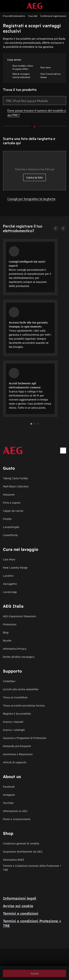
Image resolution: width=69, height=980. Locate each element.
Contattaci (9, 681)
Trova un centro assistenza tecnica (24, 705)
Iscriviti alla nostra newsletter (21, 689)
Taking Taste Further (16, 478)
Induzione (9, 494)
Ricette (7, 640)
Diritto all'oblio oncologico (19, 657)
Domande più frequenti (17, 746)
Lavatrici (8, 575)
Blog (6, 632)
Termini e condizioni (21, 913)
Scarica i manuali (13, 722)
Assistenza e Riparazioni (18, 754)
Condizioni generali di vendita (21, 843)
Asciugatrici (10, 584)
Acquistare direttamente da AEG (23, 851)
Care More (9, 559)
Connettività (10, 535)
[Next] (63, 228)
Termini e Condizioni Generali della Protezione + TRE (32, 868)
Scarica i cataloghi (14, 730)
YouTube (8, 803)
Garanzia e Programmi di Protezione (25, 738)
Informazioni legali (20, 898)
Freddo (7, 519)
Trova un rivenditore (15, 697)
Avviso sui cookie (18, 906)
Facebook (9, 786)
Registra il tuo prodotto (17, 713)
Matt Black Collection (16, 486)
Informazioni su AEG (15, 811)
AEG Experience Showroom (19, 616)
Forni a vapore (12, 502)
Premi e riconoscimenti (17, 819)
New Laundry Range (15, 567)
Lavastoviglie (11, 527)
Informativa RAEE (14, 859)
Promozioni (10, 624)
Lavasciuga (10, 592)
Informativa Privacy (15, 649)
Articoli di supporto (15, 762)
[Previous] (56, 228)
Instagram (9, 795)
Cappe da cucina (13, 511)
